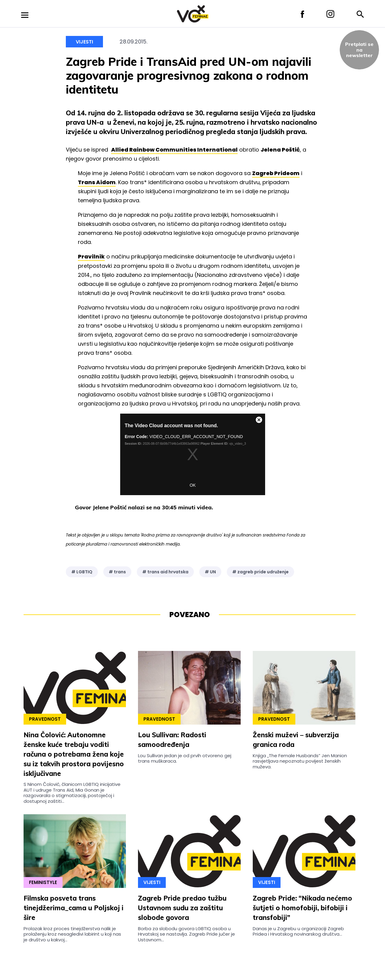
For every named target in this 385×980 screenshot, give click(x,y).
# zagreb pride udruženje (260, 572)
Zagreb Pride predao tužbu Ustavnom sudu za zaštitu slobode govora (182, 908)
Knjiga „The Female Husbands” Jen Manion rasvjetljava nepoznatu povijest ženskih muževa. (300, 761)
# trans (117, 572)
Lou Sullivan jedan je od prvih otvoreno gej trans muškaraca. (185, 758)
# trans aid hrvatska (165, 572)
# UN (210, 572)
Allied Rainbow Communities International (174, 150)
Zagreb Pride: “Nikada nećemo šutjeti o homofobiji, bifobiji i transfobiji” (302, 908)
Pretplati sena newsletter (359, 50)
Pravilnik (91, 256)
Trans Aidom (97, 182)
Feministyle (43, 882)
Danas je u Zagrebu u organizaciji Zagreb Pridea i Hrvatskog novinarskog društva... (298, 931)
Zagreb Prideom (276, 173)
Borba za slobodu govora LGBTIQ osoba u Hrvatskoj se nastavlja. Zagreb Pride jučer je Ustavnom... (186, 934)
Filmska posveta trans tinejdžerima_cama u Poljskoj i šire (74, 908)
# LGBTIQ (82, 572)
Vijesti (84, 42)
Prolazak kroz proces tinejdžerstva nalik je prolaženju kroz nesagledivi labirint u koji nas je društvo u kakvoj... (72, 934)
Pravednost (45, 719)
